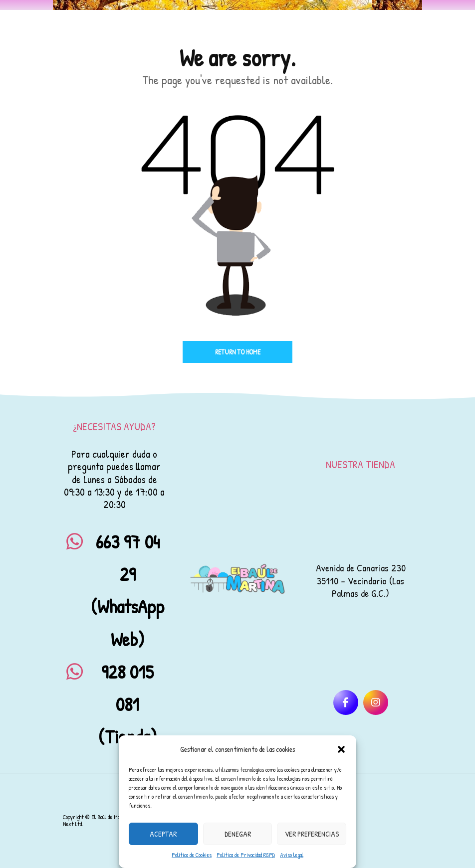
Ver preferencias (312, 834)
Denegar (238, 834)
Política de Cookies (192, 855)
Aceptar (163, 834)
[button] (341, 749)
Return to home (238, 352)
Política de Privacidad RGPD (246, 855)
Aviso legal (292, 855)
